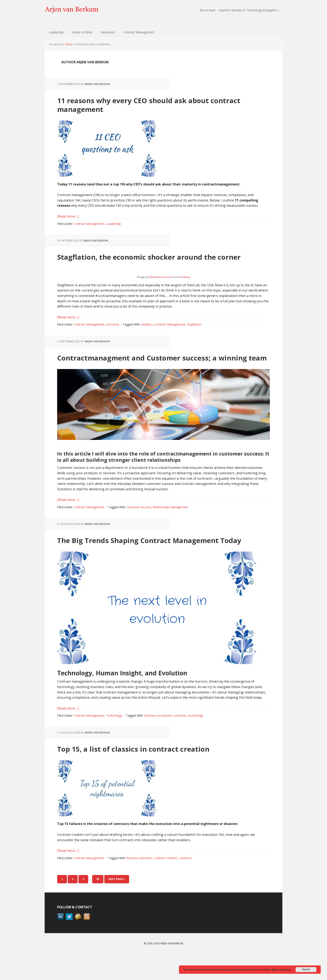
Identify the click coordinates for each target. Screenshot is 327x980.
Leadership (114, 224)
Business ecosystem (158, 742)
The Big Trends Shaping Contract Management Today (159, 561)
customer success (139, 525)
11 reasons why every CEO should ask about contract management (153, 104)
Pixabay (185, 286)
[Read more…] (68, 216)
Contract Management (89, 224)
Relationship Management (171, 525)
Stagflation (194, 333)
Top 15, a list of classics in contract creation (152, 774)
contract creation (166, 884)
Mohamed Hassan (161, 286)
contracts (180, 742)
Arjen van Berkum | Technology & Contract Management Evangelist (72, 10)
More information (281, 970)
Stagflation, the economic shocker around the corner (158, 261)
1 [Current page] (64, 905)
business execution (140, 884)
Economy (113, 333)
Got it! (306, 970)
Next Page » (117, 905)
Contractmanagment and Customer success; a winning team (158, 370)
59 (100, 905)
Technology (114, 742)
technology (196, 742)
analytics (147, 333)
